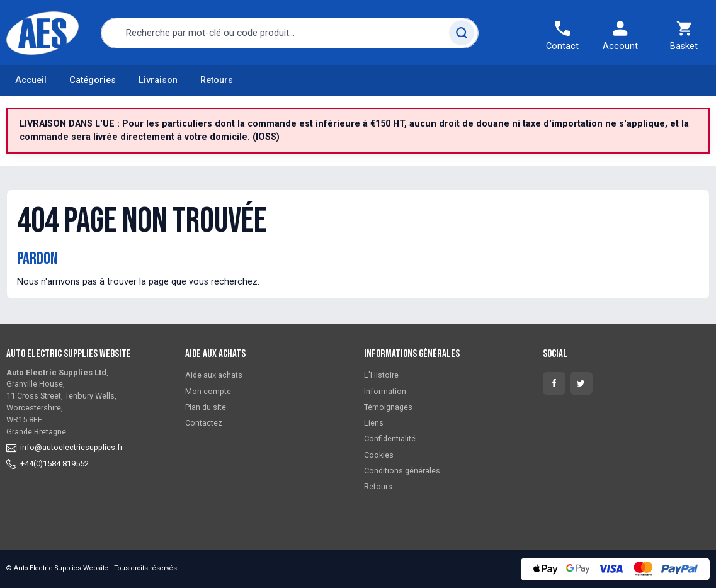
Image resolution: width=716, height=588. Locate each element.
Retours (217, 80)
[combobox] (290, 33)
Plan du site (206, 407)
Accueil (31, 80)
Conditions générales (402, 471)
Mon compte (208, 391)
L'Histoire (381, 375)
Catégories (93, 80)
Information (385, 391)
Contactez (204, 423)
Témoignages (388, 407)
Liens (374, 423)
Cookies (379, 455)
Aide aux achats (214, 375)
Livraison (158, 80)
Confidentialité (390, 438)
